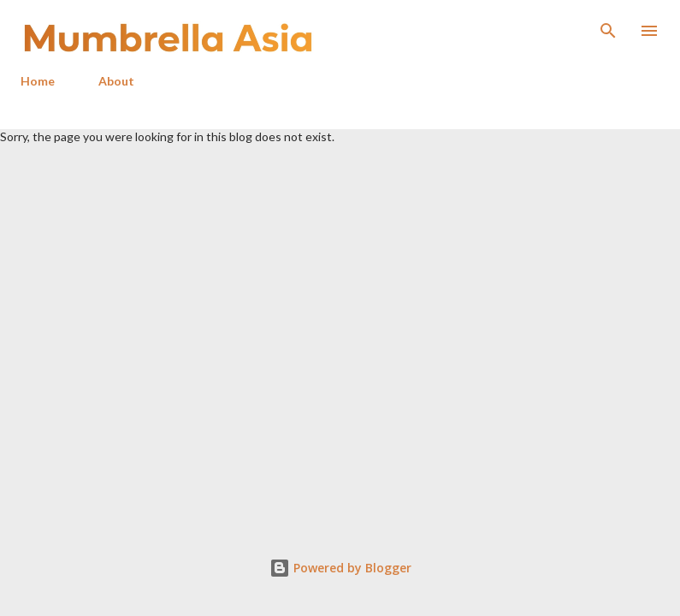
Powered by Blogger (340, 568)
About (116, 81)
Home (38, 81)
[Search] (608, 31)
